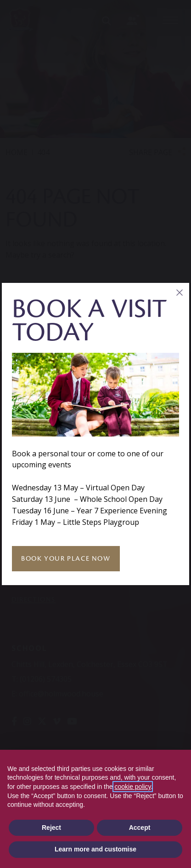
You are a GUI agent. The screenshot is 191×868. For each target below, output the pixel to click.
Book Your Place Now (66, 559)
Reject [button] (51, 828)
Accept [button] (140, 828)
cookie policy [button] (132, 787)
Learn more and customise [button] (95, 849)
